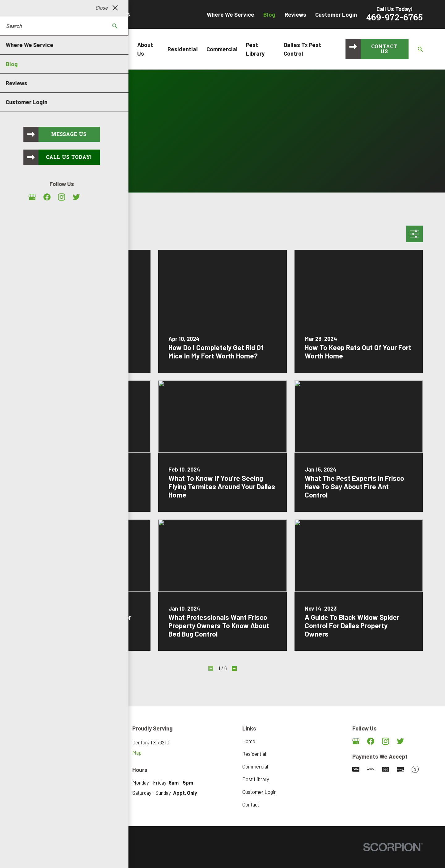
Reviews (295, 14)
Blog (269, 14)
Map (137, 753)
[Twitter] (400, 741)
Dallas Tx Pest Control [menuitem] (302, 49)
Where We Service (231, 14)
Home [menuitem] (121, 49)
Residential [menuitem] (183, 49)
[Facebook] (371, 741)
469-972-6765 (394, 18)
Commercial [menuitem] (222, 49)
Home (249, 741)
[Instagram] (386, 741)
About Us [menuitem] (145, 49)
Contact (251, 804)
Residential (254, 754)
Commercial (255, 766)
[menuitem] (30, 856)
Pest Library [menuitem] (255, 49)
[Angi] (415, 741)
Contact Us (384, 49)
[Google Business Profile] (356, 741)
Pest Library (256, 779)
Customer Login (336, 14)
